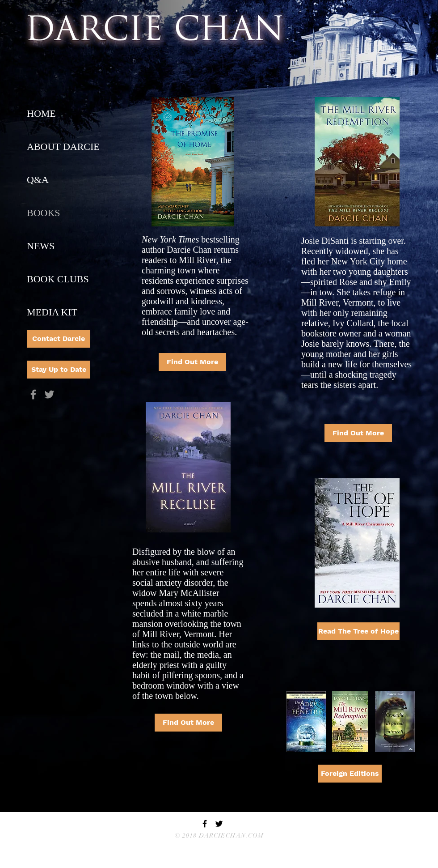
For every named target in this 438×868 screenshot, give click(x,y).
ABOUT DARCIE (63, 147)
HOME (41, 113)
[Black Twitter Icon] (219, 824)
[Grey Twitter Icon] (49, 394)
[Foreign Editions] (350, 774)
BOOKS (44, 213)
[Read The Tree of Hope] (358, 631)
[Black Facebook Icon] (205, 824)
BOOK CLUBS (58, 279)
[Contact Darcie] (59, 339)
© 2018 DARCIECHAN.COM (219, 836)
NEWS (41, 246)
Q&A (38, 180)
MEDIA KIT (52, 312)
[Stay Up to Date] (59, 370)
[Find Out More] (192, 362)
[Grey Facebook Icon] (33, 394)
